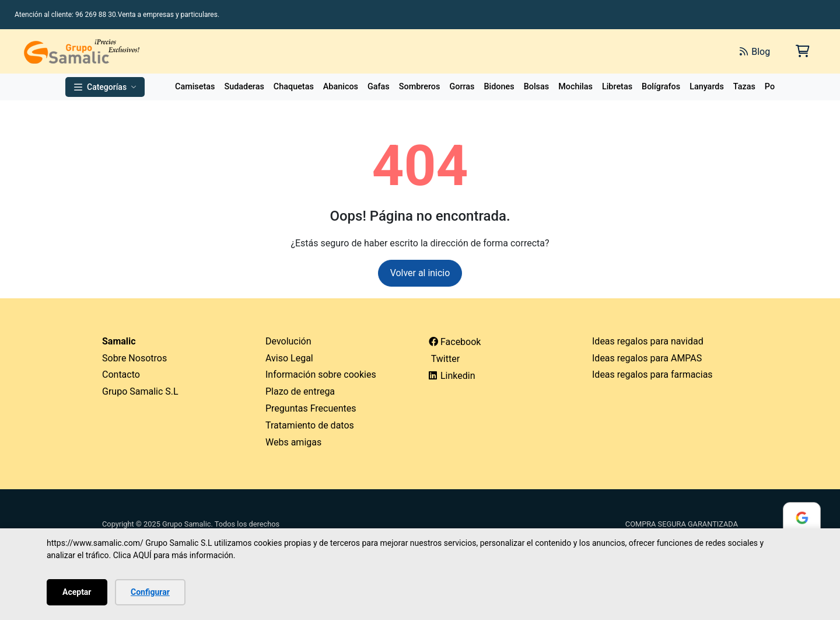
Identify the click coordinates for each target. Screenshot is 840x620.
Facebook (455, 342)
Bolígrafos (661, 87)
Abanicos (341, 87)
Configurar (150, 592)
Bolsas (537, 87)
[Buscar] (600, 51)
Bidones (499, 87)
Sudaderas (244, 87)
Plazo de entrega (300, 391)
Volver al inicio (420, 273)
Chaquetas (294, 87)
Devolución (288, 341)
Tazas (744, 87)
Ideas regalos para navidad (648, 341)
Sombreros (420, 87)
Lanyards (707, 87)
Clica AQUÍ (132, 555)
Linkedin (452, 376)
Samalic (119, 341)
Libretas (617, 87)
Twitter (444, 359)
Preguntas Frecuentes (311, 408)
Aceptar (77, 592)
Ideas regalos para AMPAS (647, 358)
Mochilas (575, 87)
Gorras (462, 87)
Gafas (379, 87)
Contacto (121, 375)
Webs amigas (293, 442)
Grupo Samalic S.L (140, 391)
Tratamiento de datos (310, 425)
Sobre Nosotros (134, 358)
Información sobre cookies (321, 375)
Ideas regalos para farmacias (652, 375)
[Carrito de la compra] (802, 51)
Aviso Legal (289, 358)
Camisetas (195, 87)
